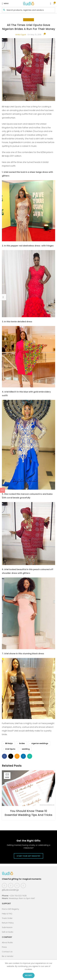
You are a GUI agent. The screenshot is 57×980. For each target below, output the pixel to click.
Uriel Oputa (10, 749)
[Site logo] (28, 3)
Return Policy (8, 923)
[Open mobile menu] (5, 4)
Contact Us (7, 952)
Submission (7, 927)
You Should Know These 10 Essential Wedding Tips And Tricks (28, 813)
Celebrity (28, 20)
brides (22, 743)
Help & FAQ (7, 914)
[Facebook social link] (4, 756)
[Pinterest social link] (17, 886)
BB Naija (9, 743)
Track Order (7, 918)
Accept (29, 975)
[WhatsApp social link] (30, 756)
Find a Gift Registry (10, 909)
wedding (26, 749)
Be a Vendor (8, 956)
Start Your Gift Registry (28, 856)
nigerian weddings (40, 743)
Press (4, 947)
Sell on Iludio (8, 932)
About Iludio (7, 942)
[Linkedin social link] (23, 756)
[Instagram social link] (11, 886)
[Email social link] (17, 756)
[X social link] (11, 756)
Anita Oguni (21, 35)
